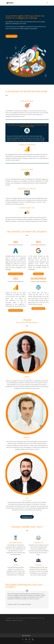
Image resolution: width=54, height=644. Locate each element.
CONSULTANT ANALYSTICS (16, 310)
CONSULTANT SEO (38, 274)
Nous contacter (12, 36)
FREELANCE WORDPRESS (38, 308)
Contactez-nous (27, 517)
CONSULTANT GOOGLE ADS (16, 274)
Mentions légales (26, 635)
